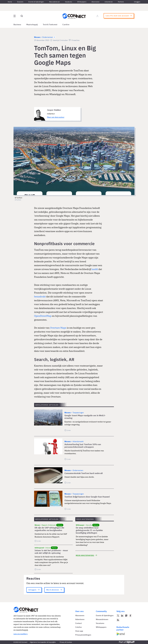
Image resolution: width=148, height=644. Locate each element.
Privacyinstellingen (83, 635)
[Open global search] (22, 16)
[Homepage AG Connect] (74, 16)
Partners (121, 2)
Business (17, 25)
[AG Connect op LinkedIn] (122, 616)
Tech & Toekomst (50, 25)
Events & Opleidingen (36, 2)
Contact (79, 623)
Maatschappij (32, 25)
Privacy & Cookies (66, 642)
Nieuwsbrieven (55, 2)
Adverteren (109, 2)
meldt (95, 269)
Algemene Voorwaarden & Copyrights (43, 642)
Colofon (79, 627)
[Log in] (97, 16)
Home (10, 2)
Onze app (79, 631)
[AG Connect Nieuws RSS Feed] (118, 620)
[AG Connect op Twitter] (118, 616)
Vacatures (69, 2)
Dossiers (20, 2)
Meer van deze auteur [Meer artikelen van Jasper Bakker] (56, 117)
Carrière (66, 25)
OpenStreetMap (43, 316)
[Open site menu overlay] (15, 16)
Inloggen (137, 2)
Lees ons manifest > (21, 634)
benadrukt (40, 297)
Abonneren (96, 2)
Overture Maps (58, 328)
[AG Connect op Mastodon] (126, 616)
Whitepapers (82, 2)
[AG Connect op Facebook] (130, 616)
